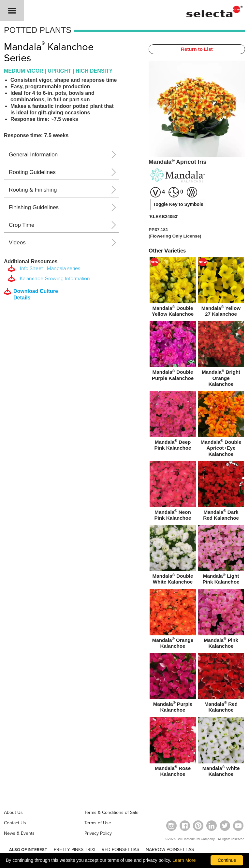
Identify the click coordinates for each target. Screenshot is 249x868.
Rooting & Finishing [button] (33, 190)
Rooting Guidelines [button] (32, 172)
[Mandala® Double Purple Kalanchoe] (173, 352)
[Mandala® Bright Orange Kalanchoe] (221, 355)
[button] (12, 11)
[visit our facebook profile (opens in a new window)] (185, 826)
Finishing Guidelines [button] (34, 207)
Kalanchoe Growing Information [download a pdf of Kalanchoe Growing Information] (54, 279)
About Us (13, 812)
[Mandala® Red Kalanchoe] (221, 684)
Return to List (197, 49)
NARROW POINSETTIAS (170, 850)
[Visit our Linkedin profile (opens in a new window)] (212, 826)
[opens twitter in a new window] (225, 826)
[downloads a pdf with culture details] (36, 295)
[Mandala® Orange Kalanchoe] (173, 620)
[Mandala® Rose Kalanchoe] (173, 748)
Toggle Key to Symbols (178, 204)
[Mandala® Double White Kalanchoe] (173, 556)
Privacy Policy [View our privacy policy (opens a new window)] (98, 833)
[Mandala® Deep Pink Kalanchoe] (173, 422)
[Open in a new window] (198, 826)
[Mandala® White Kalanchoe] (221, 748)
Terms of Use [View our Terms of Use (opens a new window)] (98, 823)
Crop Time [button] (22, 225)
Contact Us (15, 823)
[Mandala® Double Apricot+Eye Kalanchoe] (221, 425)
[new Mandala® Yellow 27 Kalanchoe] (221, 288)
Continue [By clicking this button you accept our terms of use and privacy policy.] (227, 860)
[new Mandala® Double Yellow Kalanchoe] (173, 288)
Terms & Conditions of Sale (111, 812)
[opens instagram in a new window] (171, 826)
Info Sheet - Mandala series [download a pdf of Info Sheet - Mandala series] (49, 268)
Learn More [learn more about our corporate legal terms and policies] (184, 860)
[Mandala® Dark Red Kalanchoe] (221, 492)
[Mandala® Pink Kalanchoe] (221, 620)
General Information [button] (33, 155)
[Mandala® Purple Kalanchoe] (173, 684)
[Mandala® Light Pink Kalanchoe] (221, 556)
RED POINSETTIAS (120, 850)
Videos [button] (17, 243)
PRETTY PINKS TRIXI (74, 850)
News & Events (19, 833)
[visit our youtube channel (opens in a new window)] (238, 826)
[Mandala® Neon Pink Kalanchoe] (173, 492)
